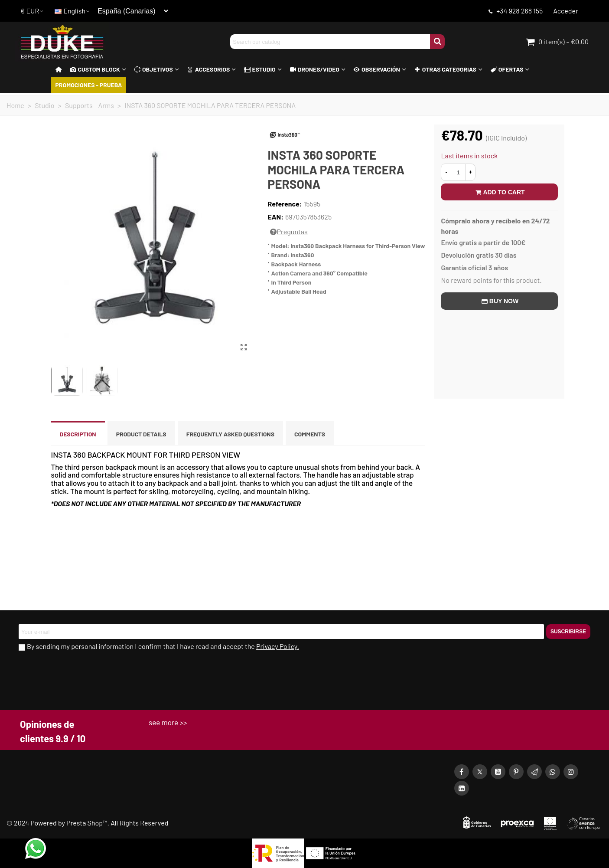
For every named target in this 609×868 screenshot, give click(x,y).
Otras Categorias (445, 69)
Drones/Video (315, 69)
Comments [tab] (310, 434)
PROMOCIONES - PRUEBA (89, 85)
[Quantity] (458, 172)
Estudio (260, 69)
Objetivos (154, 69)
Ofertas (507, 69)
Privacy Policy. (278, 646)
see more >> (168, 722)
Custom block (95, 69)
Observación (377, 69)
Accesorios (209, 69)
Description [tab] (78, 434)
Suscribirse (568, 632)
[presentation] (85, 675)
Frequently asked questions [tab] (230, 434)
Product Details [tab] (141, 434)
